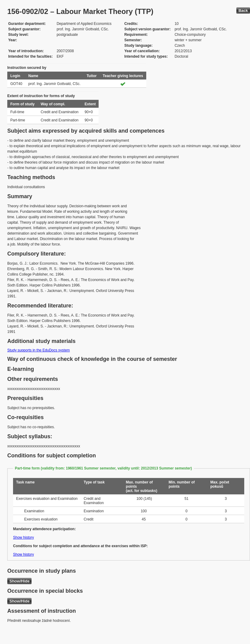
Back (243, 10)
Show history (24, 537)
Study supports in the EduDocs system (39, 350)
